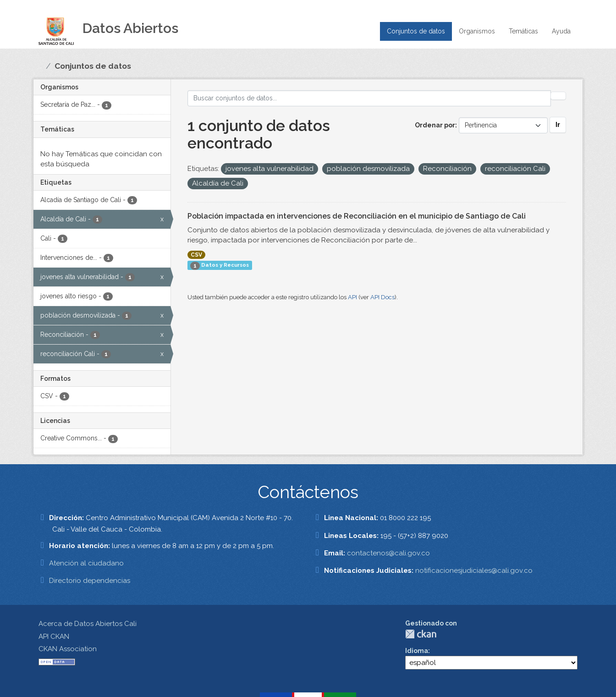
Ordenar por (435, 125)
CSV (196, 255)
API (352, 297)
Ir (558, 125)
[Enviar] (558, 96)
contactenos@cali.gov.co (388, 553)
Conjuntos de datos (416, 31)
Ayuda (561, 31)
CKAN (421, 634)
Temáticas (523, 31)
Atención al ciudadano (86, 563)
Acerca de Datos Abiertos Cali (88, 624)
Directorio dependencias (90, 581)
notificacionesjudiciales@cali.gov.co (474, 571)
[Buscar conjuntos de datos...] (369, 98)
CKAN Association (68, 649)
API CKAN (54, 637)
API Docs (382, 297)
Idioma (417, 651)
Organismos (477, 31)
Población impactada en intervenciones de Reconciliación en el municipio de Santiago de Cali (357, 216)
